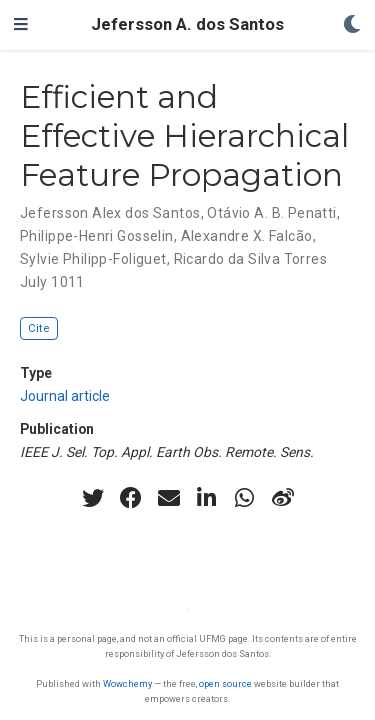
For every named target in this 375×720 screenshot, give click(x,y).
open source (225, 683)
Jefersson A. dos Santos (187, 24)
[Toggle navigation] (21, 25)
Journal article (65, 396)
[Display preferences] (352, 25)
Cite (39, 328)
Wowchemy (127, 683)
